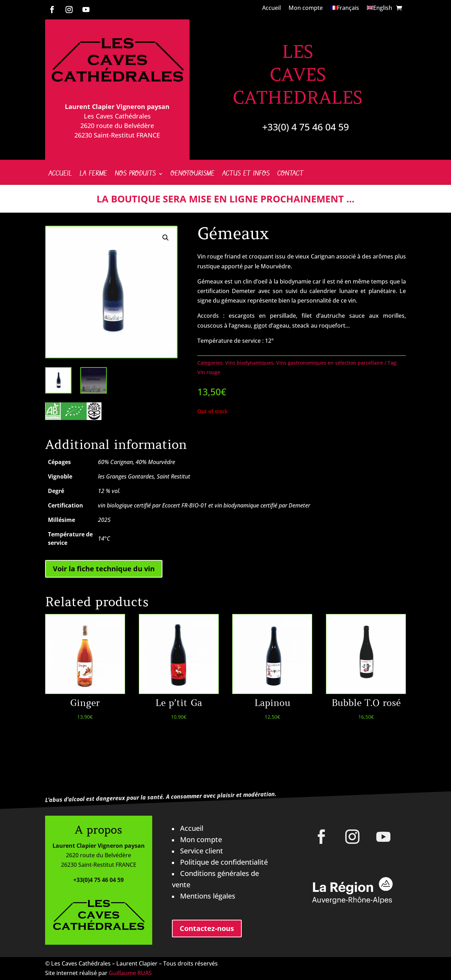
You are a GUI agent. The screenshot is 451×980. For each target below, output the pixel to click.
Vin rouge (209, 372)
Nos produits (135, 175)
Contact (290, 175)
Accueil (271, 8)
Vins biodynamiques (249, 363)
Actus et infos (246, 175)
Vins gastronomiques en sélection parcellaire (330, 363)
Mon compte (306, 8)
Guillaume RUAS (130, 973)
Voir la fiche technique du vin (104, 569)
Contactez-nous (207, 928)
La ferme (93, 175)
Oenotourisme (193, 175)
